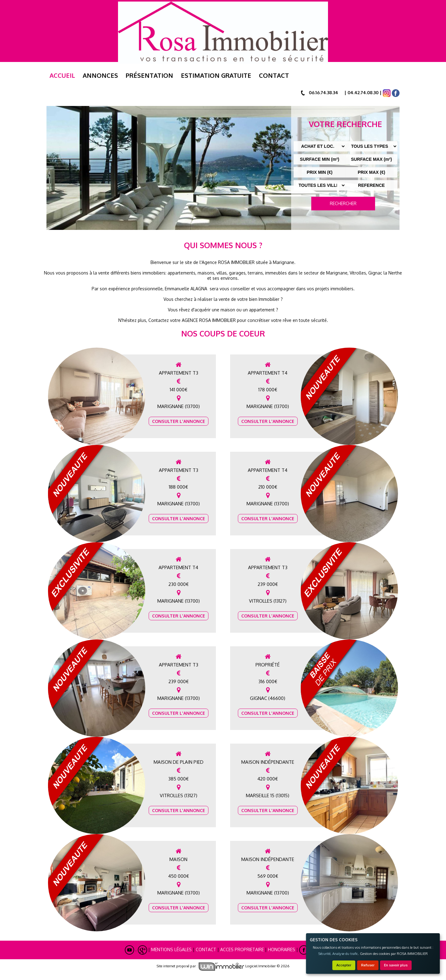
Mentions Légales (171, 949)
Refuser (368, 965)
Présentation (149, 75)
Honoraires (282, 949)
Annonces (100, 75)
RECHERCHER (343, 203)
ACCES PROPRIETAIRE (242, 949)
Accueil (62, 75)
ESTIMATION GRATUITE (216, 75)
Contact (274, 75)
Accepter (344, 965)
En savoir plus (396, 965)
